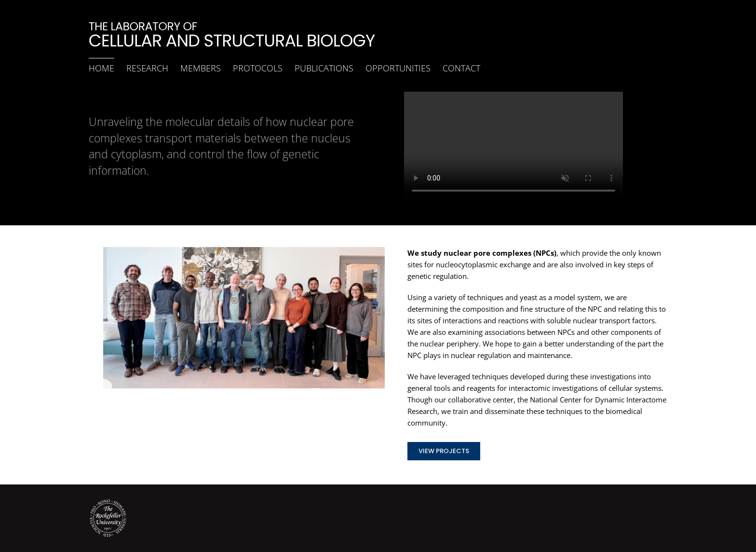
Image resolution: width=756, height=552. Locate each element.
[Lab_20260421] (244, 250)
